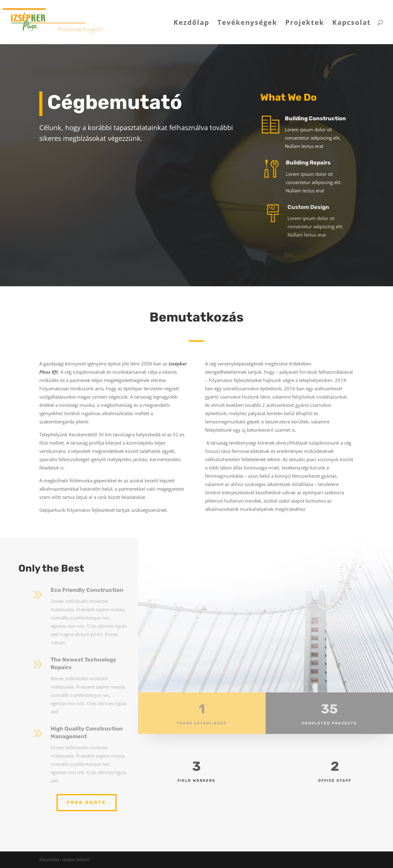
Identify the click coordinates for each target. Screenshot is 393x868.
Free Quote (87, 802)
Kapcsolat (352, 23)
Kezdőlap (191, 23)
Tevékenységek (247, 23)
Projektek (305, 23)
